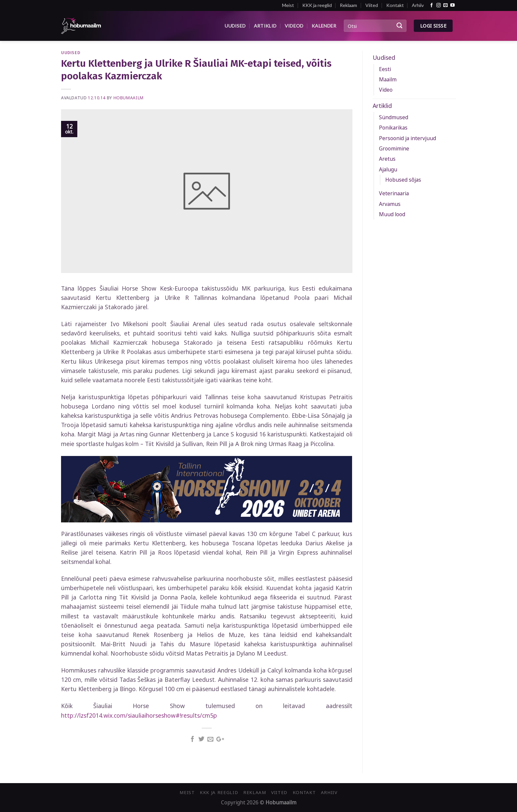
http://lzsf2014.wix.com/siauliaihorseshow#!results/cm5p (139, 715)
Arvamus (390, 204)
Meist (288, 5)
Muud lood (392, 214)
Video (386, 90)
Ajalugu (388, 169)
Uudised (235, 26)
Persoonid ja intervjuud (407, 138)
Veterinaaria (394, 193)
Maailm (388, 79)
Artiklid (265, 26)
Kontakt (395, 5)
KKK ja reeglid (317, 5)
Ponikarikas (393, 128)
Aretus (387, 159)
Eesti (385, 69)
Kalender (324, 26)
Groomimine (394, 148)
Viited (372, 5)
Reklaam (348, 5)
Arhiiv (418, 5)
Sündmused (394, 117)
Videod (294, 26)
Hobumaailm (129, 98)
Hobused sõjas (403, 180)
